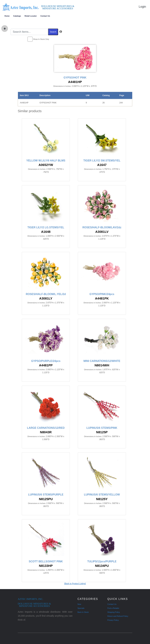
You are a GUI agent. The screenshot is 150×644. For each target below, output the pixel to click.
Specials (81, 608)
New (79, 604)
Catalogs (17, 16)
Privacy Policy (113, 620)
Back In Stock (83, 612)
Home (7, 16)
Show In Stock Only (41, 39)
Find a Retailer (113, 608)
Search (53, 32)
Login (142, 7)
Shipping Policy (114, 612)
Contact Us (45, 16)
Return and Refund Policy (118, 616)
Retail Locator (31, 16)
